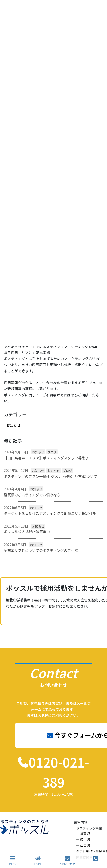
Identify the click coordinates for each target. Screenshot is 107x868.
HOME (38, 861)
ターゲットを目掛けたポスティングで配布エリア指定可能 (50, 513)
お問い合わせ (67, 861)
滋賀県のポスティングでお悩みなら (32, 495)
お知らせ (13, 425)
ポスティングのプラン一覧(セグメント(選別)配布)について (50, 476)
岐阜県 (85, 839)
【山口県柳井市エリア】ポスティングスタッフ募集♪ (46, 458)
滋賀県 (85, 833)
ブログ (52, 452)
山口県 (85, 845)
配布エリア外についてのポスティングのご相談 (41, 550)
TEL (95, 861)
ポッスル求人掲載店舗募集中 (27, 532)
